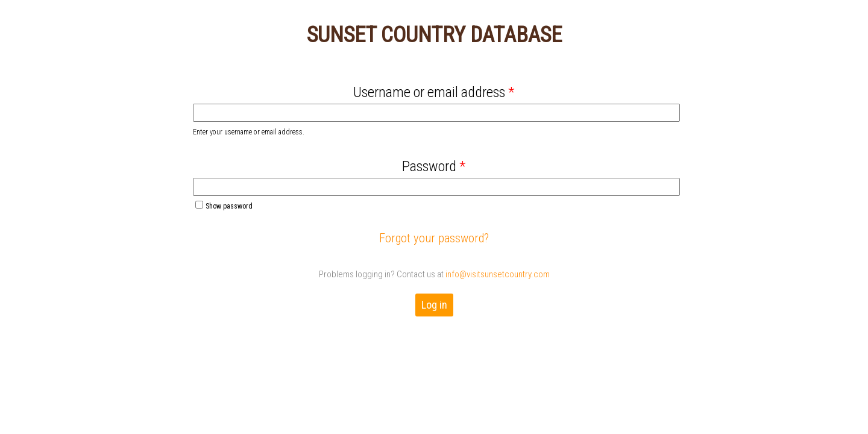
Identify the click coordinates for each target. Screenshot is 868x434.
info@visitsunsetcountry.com (498, 274)
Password (434, 166)
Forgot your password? (434, 238)
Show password (224, 206)
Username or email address (434, 92)
